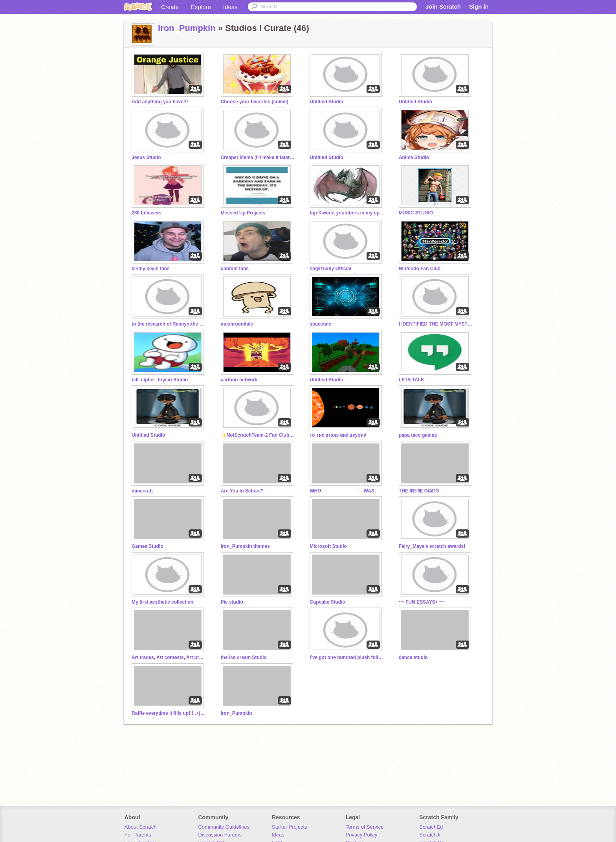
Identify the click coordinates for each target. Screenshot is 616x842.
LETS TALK (412, 380)
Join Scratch (443, 6)
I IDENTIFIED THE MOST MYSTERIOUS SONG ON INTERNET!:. (436, 324)
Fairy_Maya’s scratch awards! (432, 546)
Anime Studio (414, 157)
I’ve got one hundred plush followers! (347, 657)
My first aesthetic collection (162, 602)
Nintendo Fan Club (420, 269)
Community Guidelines (224, 827)
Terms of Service (365, 827)
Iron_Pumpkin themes (245, 546)
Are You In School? (242, 491)
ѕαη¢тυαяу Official (330, 269)
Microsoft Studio (328, 546)
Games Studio (148, 546)
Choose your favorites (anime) (255, 102)
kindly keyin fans (151, 269)
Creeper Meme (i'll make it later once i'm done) (258, 157)
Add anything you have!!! (160, 102)
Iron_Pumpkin (187, 28)
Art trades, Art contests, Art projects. (169, 657)
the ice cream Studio (244, 657)
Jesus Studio (146, 157)
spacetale (320, 324)
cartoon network (239, 380)
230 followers (147, 213)
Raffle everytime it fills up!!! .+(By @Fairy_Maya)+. (169, 713)
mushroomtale (237, 324)
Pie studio (232, 602)
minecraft (142, 491)
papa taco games (418, 435)
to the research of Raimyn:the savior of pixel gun (169, 324)
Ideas (230, 7)
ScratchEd (431, 827)
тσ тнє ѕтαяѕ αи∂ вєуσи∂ (338, 435)
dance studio (413, 657)
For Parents (138, 835)
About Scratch (141, 827)
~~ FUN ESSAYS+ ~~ (422, 602)
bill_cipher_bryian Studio (160, 380)
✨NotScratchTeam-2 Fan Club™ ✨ (258, 435)
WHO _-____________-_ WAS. (343, 491)
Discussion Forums (220, 835)
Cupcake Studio (327, 602)
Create (170, 7)
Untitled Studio (326, 102)
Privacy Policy (362, 835)
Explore (201, 7)
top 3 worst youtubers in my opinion (347, 213)
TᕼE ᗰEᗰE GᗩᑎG (419, 491)
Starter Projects (290, 827)
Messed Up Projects (243, 213)
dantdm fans (235, 269)
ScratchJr (430, 835)
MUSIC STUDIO (416, 213)
